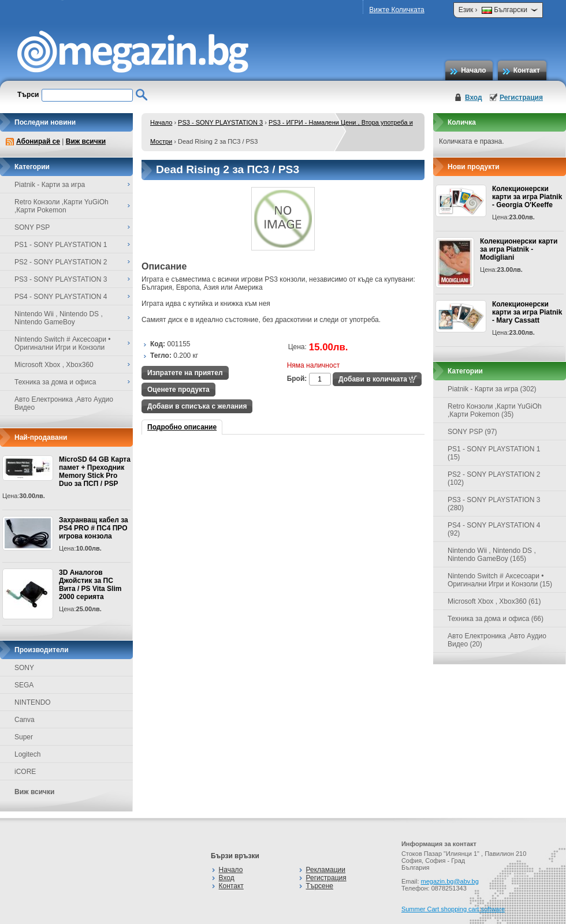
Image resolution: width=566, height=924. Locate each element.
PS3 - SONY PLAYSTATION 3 (220, 122)
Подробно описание (182, 427)
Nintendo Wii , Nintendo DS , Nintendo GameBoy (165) (492, 555)
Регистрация (521, 98)
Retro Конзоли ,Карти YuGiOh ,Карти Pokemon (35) (495, 410)
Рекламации (326, 870)
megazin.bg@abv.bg (450, 881)
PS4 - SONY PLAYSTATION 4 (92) (494, 529)
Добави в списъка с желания (197, 406)
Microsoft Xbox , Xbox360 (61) (494, 601)
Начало (473, 70)
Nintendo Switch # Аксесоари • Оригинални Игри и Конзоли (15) (500, 580)
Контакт (527, 70)
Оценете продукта (178, 390)
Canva (25, 720)
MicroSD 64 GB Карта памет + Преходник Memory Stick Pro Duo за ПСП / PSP (95, 472)
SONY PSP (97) (472, 432)
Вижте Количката (396, 10)
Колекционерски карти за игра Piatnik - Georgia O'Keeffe (527, 197)
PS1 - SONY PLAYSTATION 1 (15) (494, 453)
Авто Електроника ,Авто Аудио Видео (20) (497, 640)
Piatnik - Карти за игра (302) (492, 389)
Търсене (320, 886)
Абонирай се (38, 141)
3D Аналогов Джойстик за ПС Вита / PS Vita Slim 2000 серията (90, 585)
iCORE (25, 772)
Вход (474, 98)
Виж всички (86, 141)
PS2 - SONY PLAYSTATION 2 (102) (494, 478)
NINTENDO (33, 702)
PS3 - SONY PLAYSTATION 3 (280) (494, 504)
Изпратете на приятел (185, 373)
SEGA (24, 685)
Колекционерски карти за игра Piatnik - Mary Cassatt (527, 312)
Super (24, 737)
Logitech (27, 754)
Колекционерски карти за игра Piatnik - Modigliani (519, 249)
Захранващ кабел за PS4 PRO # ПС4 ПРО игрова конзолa (94, 528)
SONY (24, 668)
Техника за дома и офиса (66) (496, 619)
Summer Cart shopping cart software (453, 909)
